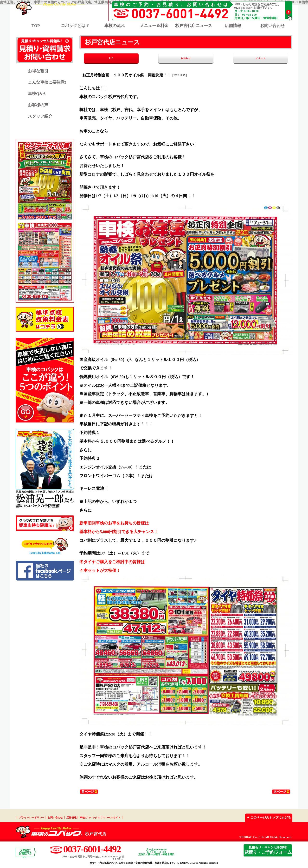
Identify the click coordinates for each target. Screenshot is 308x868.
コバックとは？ (75, 26)
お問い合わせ (272, 26)
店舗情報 (233, 26)
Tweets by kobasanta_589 (45, 553)
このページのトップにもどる (268, 818)
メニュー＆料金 (154, 26)
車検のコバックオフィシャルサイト (100, 818)
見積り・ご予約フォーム (268, 850)
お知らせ (186, 58)
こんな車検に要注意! (47, 82)
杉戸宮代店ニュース (194, 26)
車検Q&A (37, 94)
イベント (264, 58)
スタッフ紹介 (40, 116)
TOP (36, 26)
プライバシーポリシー (32, 818)
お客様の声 (38, 105)
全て (108, 58)
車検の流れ (115, 26)
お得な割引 (38, 71)
